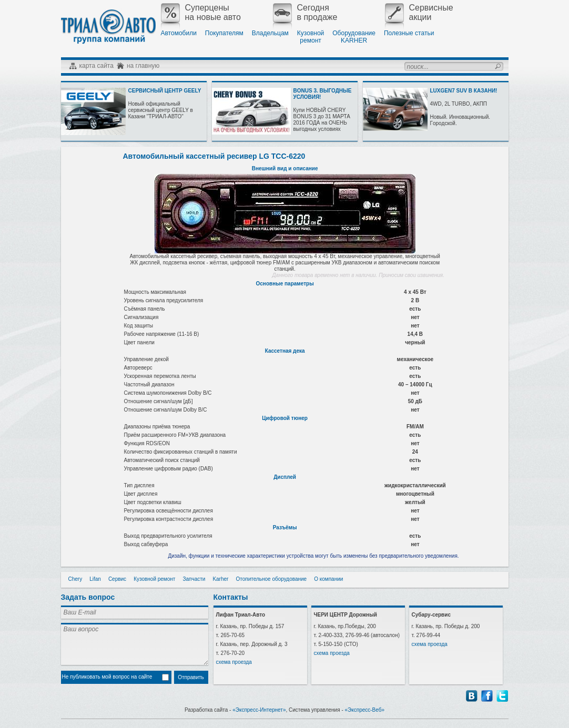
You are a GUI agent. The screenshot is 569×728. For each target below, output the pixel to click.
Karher (220, 579)
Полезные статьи (409, 33)
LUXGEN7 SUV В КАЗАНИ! (464, 91)
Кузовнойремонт (311, 37)
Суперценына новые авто (201, 13)
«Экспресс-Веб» (365, 710)
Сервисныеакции (419, 13)
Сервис (117, 579)
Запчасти (194, 579)
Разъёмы (285, 527)
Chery (75, 579)
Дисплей (285, 477)
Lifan (95, 579)
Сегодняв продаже (305, 13)
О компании (328, 579)
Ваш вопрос (135, 644)
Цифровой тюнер (285, 418)
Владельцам (270, 33)
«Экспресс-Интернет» (259, 710)
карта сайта (96, 66)
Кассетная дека (285, 351)
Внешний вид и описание (285, 168)
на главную (143, 66)
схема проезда (234, 662)
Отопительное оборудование (271, 579)
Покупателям (224, 33)
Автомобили (179, 33)
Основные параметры (285, 284)
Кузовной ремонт (154, 579)
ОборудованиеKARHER (354, 37)
